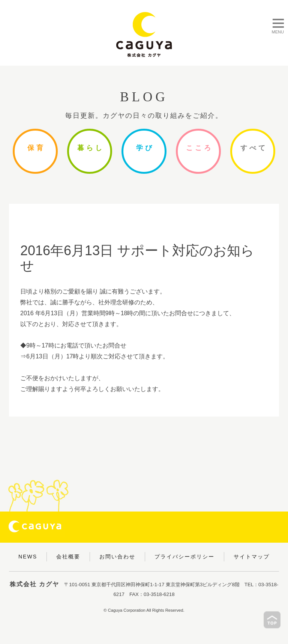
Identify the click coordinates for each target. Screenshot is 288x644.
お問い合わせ (117, 557)
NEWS (28, 557)
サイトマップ (252, 557)
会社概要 (68, 557)
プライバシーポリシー (184, 557)
